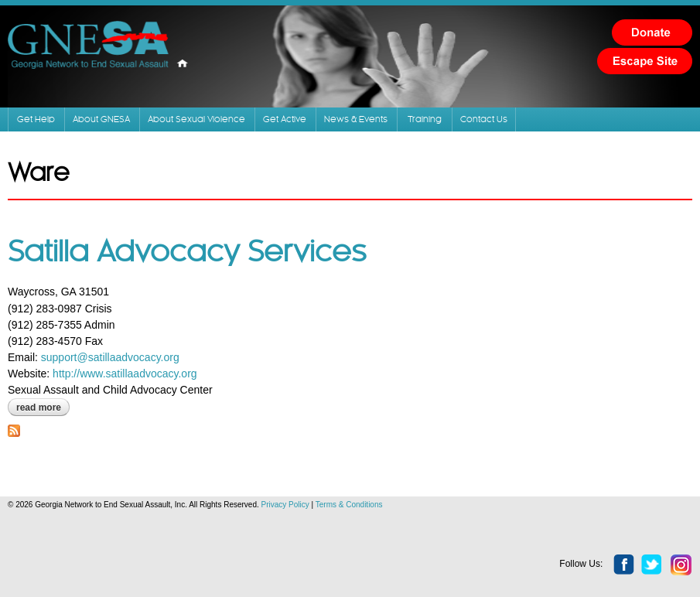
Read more (43, 408)
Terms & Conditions (349, 505)
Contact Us (484, 119)
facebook (624, 565)
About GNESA (101, 119)
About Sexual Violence (196, 119)
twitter (652, 565)
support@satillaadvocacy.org (110, 357)
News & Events (356, 119)
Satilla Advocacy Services (187, 253)
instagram (681, 565)
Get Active (285, 119)
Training (425, 119)
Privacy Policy (285, 505)
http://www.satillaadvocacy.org (125, 374)
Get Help (36, 119)
